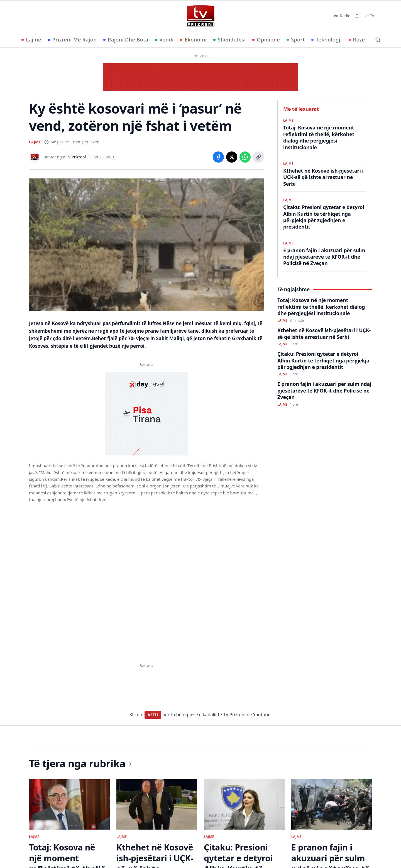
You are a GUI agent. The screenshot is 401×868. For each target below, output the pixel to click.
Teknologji (327, 40)
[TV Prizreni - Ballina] (200, 16)
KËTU (153, 715)
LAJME (35, 142)
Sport (296, 40)
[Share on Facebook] (218, 157)
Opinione (266, 40)
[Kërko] (378, 40)
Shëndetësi (229, 40)
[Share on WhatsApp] (245, 157)
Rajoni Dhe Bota (126, 40)
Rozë (357, 40)
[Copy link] (258, 157)
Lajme (31, 40)
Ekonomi (193, 40)
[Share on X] (232, 157)
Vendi (164, 40)
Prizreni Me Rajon (72, 40)
